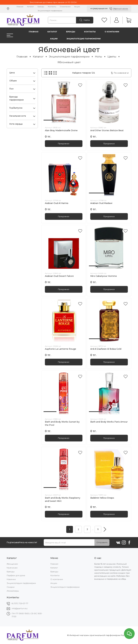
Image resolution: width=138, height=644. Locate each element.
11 (98, 529)
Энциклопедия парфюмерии (50, 11)
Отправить (102, 542)
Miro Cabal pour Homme (104, 276)
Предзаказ (64, 143)
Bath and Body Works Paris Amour (109, 422)
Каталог (30, 7)
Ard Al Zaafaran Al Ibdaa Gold (106, 349)
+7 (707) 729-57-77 (99, 9)
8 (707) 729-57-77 (20, 603)
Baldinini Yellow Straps (102, 498)
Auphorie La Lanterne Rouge (60, 349)
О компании (65, 7)
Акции (77, 7)
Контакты (52, 7)
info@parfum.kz (20, 608)
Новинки (11, 579)
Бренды (41, 7)
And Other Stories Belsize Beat (107, 130)
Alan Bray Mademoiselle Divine (61, 130)
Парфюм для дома (16, 575)
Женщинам (12, 564)
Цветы (112, 57)
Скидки (11, 587)
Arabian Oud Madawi (101, 203)
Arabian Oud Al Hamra (57, 203)
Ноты (99, 57)
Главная (20, 7)
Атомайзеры (13, 591)
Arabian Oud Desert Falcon (59, 276)
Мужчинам (12, 568)
